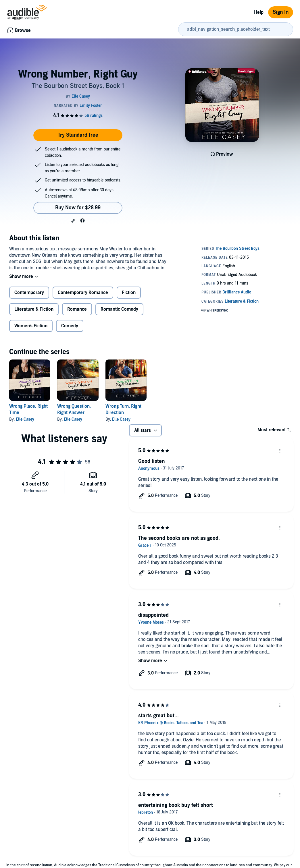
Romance (77, 309)
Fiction (129, 293)
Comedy (70, 326)
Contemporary (29, 293)
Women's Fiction (31, 326)
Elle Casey (25, 419)
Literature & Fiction (34, 309)
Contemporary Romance (83, 293)
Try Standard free (78, 135)
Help (259, 12)
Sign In (281, 12)
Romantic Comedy (119, 309)
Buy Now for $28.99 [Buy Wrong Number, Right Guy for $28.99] (78, 208)
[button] (73, 221)
